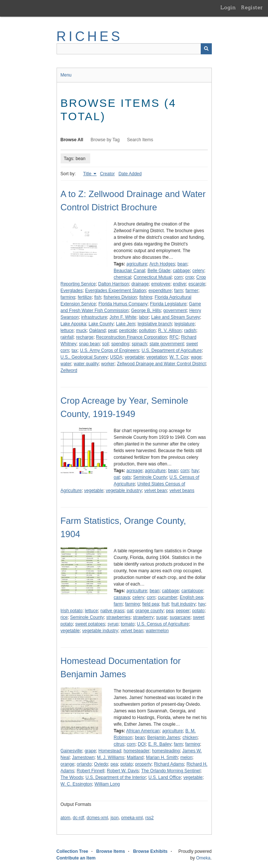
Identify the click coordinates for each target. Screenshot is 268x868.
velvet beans (182, 491)
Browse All (72, 140)
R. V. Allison (170, 330)
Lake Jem (126, 324)
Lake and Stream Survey (176, 317)
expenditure (160, 291)
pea (170, 611)
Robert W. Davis (123, 771)
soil (105, 344)
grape (90, 751)
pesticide (128, 330)
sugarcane (180, 617)
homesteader (136, 751)
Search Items (140, 140)
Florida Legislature (168, 304)
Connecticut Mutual (153, 277)
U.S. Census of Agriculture (163, 624)
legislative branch (155, 324)
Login (228, 7)
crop (189, 277)
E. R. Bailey (160, 744)
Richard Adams (169, 764)
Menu (66, 75)
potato (198, 611)
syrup (113, 624)
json (115, 818)
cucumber (168, 597)
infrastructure (94, 317)
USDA (116, 357)
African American (143, 731)
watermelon (157, 631)
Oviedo (101, 764)
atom (66, 818)
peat (112, 330)
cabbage (182, 271)
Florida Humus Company (123, 304)
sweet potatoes (90, 624)
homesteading (166, 751)
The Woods (72, 777)
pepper (183, 611)
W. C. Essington (76, 784)
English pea (191, 597)
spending (120, 344)
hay (195, 471)
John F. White (123, 317)
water (66, 364)
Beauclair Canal (130, 271)
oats (127, 477)
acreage (134, 471)
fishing (146, 297)
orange (67, 764)
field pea (151, 604)
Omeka (203, 858)
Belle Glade (159, 271)
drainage (140, 284)
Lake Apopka (73, 324)
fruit (165, 604)
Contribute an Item (76, 858)
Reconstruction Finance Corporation (132, 337)
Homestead (110, 751)
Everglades (72, 291)
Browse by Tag (105, 140)
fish (98, 297)
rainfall (67, 337)
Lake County (101, 324)
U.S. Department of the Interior (116, 777)
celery (198, 271)
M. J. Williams (111, 757)
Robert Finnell (91, 771)
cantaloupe (192, 591)
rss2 (150, 818)
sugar (162, 617)
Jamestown (83, 757)
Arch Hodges (162, 264)
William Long (107, 784)
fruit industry (184, 604)
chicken (190, 738)
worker (108, 364)
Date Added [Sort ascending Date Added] (130, 174)
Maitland (135, 757)
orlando (84, 764)
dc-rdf (79, 818)
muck (82, 330)
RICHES (90, 36)
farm (179, 291)
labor (144, 317)
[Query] (134, 49)
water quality (86, 364)
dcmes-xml (97, 818)
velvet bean (155, 491)
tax (75, 350)
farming (68, 297)
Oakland (97, 330)
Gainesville (72, 751)
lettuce (67, 330)
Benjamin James (164, 738)
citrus (119, 744)
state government (167, 344)
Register (252, 7)
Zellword (69, 370)
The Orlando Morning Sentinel (171, 771)
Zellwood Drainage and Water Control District (161, 364)
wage (196, 357)
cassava (122, 597)
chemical (123, 277)
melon (186, 757)
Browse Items (111, 851)
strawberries (118, 617)
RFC (174, 337)
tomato (128, 624)
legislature (185, 324)
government (175, 311)
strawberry (143, 617)
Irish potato (72, 611)
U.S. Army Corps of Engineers (109, 350)
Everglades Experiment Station (116, 291)
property (143, 764)
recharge (85, 337)
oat (117, 477)
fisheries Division (120, 297)
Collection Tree (72, 851)
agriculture (137, 264)
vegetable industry (124, 491)
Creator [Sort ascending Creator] (107, 174)
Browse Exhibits (150, 851)
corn (178, 277)
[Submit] (206, 49)
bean (182, 264)
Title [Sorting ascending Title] (88, 174)
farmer (192, 291)
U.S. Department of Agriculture (172, 350)
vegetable (135, 357)
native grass (113, 611)
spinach (139, 344)
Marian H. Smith (162, 757)
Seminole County (150, 477)
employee (161, 284)
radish (190, 330)
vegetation (157, 357)
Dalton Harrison (114, 284)
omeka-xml (132, 818)
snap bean (89, 344)
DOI (142, 744)
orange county (149, 611)
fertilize (85, 297)
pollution (147, 330)
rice (64, 617)
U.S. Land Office (164, 777)
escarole (197, 284)
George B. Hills (146, 311)
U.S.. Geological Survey (84, 357)
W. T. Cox (179, 357)
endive (179, 284)
